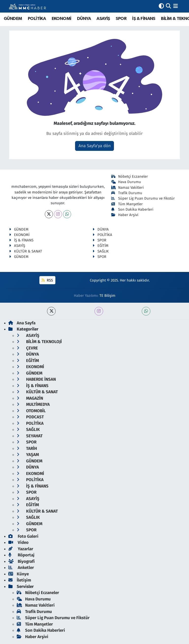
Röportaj (21, 555)
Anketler (21, 568)
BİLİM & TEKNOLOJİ (39, 342)
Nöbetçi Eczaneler (130, 176)
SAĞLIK (101, 251)
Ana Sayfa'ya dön (95, 146)
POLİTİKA (37, 19)
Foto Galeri (23, 536)
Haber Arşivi (125, 215)
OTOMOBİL (31, 411)
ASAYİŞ (103, 19)
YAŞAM (28, 455)
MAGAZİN (30, 398)
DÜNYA (84, 19)
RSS (47, 280)
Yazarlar (21, 549)
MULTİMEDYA (33, 404)
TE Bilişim (107, 296)
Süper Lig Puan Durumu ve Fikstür (143, 198)
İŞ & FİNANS (144, 19)
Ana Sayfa (22, 323)
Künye (19, 574)
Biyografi (22, 561)
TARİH (27, 448)
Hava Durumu (126, 182)
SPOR (121, 19)
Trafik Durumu (127, 193)
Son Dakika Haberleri (132, 209)
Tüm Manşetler (127, 204)
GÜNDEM (13, 19)
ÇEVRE (27, 348)
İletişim (20, 580)
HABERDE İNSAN (36, 379)
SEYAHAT (30, 436)
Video (18, 542)
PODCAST (30, 417)
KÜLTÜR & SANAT (26, 251)
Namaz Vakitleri (128, 188)
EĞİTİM (101, 246)
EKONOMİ (62, 19)
